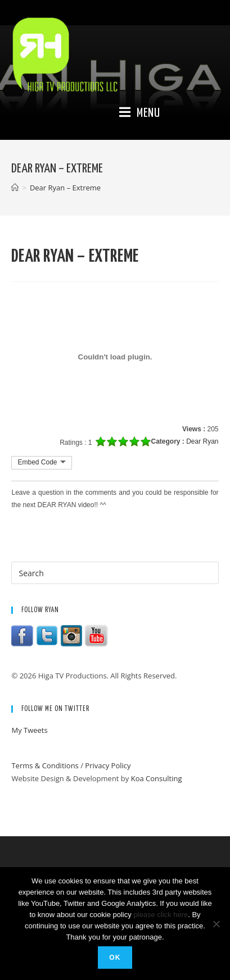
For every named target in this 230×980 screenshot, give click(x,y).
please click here (161, 915)
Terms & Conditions (45, 765)
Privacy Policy (108, 765)
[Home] (15, 188)
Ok (115, 958)
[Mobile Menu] (140, 113)
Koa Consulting (157, 778)
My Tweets (29, 730)
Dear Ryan (202, 441)
